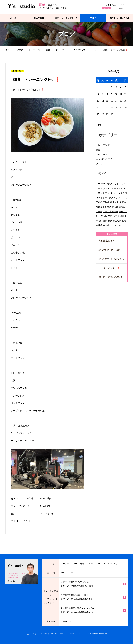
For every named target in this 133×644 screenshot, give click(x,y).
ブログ (93, 18)
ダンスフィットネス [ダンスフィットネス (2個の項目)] (113, 188)
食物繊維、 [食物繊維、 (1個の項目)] (108, 225)
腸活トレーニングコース (66, 18)
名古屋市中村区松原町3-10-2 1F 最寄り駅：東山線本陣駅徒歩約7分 (76, 597)
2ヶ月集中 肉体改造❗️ (111, 250)
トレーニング (35, 50)
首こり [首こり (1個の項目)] (118, 225)
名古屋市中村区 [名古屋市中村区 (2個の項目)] (103, 207)
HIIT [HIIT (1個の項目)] (98, 184)
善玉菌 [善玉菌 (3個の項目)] (115, 207)
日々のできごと (79, 50)
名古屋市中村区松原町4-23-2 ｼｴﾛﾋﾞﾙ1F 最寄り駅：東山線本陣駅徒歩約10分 (78, 610)
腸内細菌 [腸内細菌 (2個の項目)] (103, 221)
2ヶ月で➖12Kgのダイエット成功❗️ (113, 259)
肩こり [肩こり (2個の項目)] (116, 216)
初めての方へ (40, 18)
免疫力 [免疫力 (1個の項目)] (123, 202)
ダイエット (61, 50)
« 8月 (98, 125)
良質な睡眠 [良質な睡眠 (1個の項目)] (118, 221)
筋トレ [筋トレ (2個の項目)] (104, 216)
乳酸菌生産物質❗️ (108, 241)
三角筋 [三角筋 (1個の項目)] (99, 202)
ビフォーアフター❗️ (109, 268)
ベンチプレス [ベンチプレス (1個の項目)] (120, 198)
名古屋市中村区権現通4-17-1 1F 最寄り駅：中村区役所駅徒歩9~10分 (77, 584)
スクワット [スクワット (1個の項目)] (116, 184)
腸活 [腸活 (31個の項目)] (110, 221)
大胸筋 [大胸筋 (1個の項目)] (122, 207)
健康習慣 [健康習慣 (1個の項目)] (114, 202)
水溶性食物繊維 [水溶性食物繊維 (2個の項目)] (111, 212)
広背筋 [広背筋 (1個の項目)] (99, 212)
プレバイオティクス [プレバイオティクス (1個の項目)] (115, 193)
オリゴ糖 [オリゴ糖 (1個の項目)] (105, 184)
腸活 (48, 50)
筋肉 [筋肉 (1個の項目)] (110, 216)
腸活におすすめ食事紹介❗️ (113, 277)
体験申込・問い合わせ (120, 18)
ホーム (13, 18)
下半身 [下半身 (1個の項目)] (106, 202)
